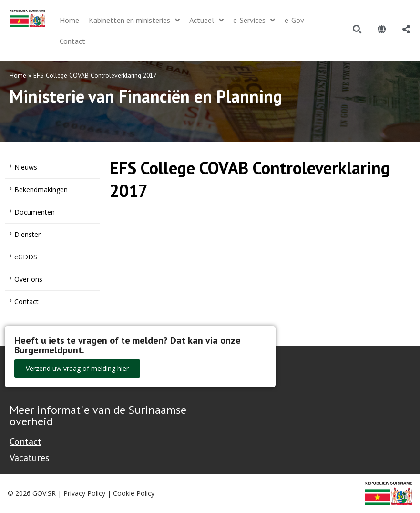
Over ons (28, 279)
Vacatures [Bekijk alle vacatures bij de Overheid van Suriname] (30, 458)
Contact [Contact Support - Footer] (26, 441)
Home (18, 75)
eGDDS (26, 257)
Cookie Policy (134, 493)
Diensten (28, 234)
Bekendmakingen (41, 190)
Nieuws (26, 167)
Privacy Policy (84, 493)
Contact (26, 302)
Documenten (35, 212)
